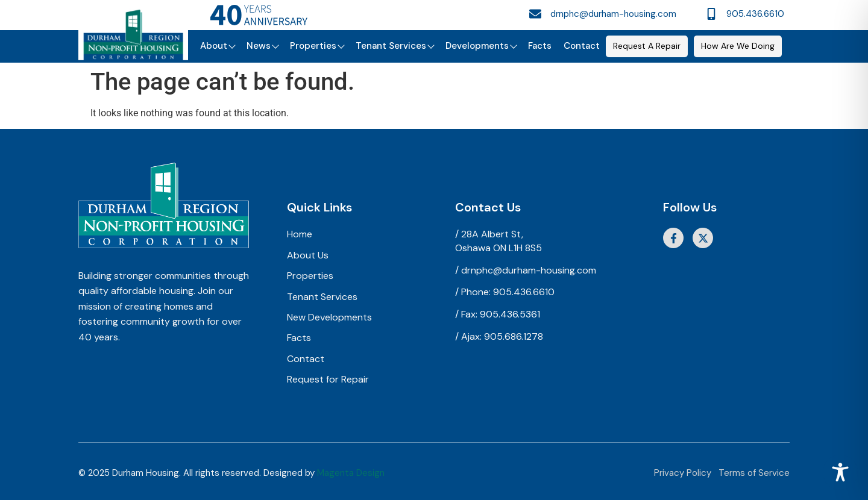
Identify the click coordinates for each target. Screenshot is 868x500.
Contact (582, 46)
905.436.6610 (755, 14)
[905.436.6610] (711, 14)
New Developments (329, 317)
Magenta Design (351, 473)
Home (300, 234)
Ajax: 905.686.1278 (502, 336)
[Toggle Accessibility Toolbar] (840, 472)
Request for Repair (328, 379)
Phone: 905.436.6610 (508, 292)
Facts (540, 46)
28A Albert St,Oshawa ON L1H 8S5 (498, 241)
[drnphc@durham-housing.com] (535, 14)
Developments (481, 46)
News (262, 46)
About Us (308, 255)
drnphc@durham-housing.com (613, 14)
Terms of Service (754, 473)
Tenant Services (395, 46)
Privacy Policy (683, 473)
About (217, 46)
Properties (317, 46)
